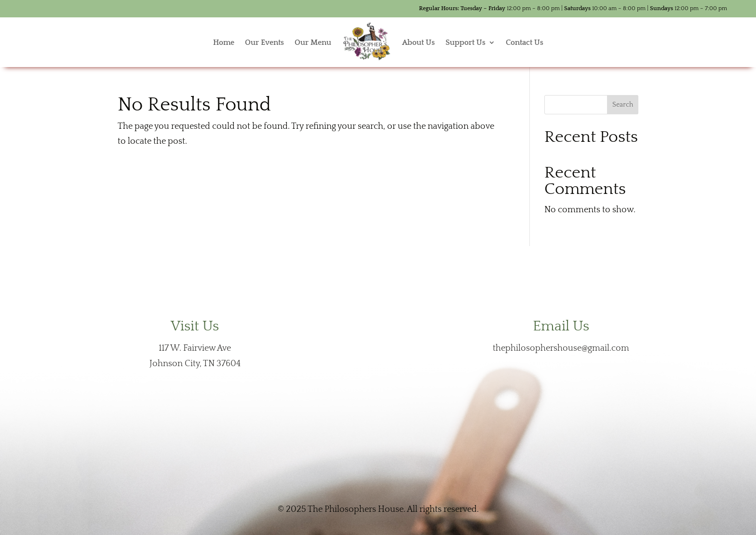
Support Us (466, 42)
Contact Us (525, 42)
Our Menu (313, 42)
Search (623, 105)
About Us (418, 42)
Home (224, 42)
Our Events (264, 42)
